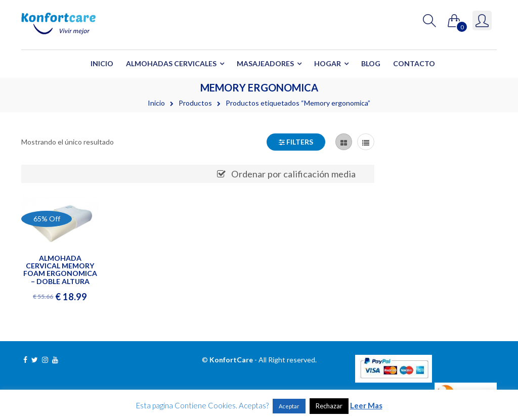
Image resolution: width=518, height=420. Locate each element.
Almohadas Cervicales (171, 63)
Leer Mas (366, 405)
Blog (371, 63)
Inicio (102, 63)
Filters (296, 142)
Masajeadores (265, 63)
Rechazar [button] (329, 406)
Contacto (414, 63)
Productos (195, 103)
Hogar (328, 63)
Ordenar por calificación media (293, 174)
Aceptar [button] (289, 406)
